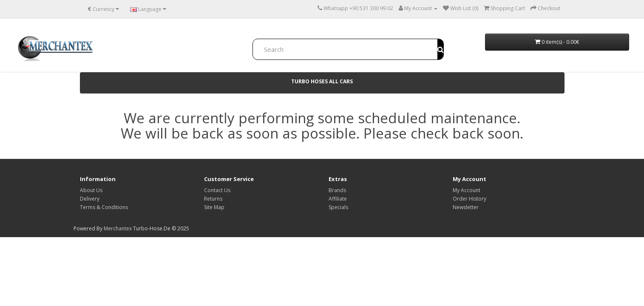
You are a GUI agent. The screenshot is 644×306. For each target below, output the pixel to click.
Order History (470, 199)
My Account (467, 190)
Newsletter (466, 207)
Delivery (90, 199)
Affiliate (338, 199)
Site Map (214, 207)
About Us (91, 190)
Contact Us (217, 190)
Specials (338, 207)
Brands (337, 190)
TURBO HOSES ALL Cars (322, 81)
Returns (213, 199)
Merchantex (118, 228)
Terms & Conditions (104, 207)
